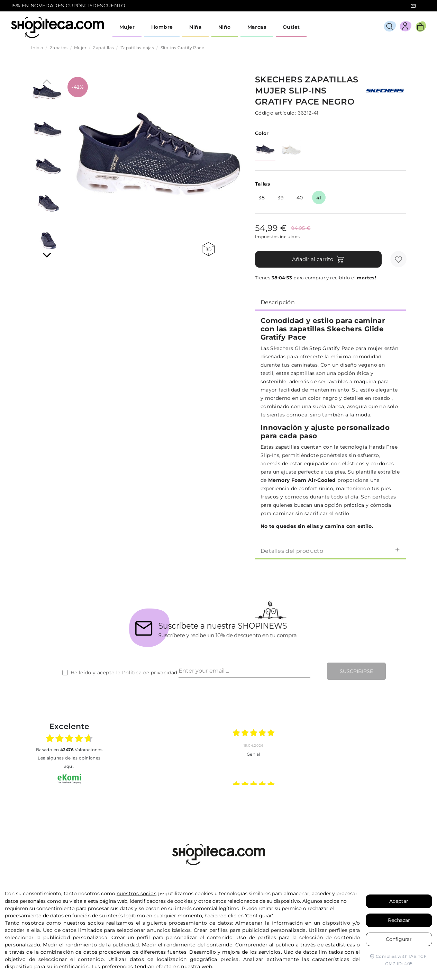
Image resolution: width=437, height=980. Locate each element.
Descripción (330, 302)
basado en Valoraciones (69, 750)
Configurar (399, 939)
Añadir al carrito (318, 259)
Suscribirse (356, 671)
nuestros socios (136, 893)
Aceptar (399, 901)
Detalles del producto (330, 551)
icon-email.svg (413, 6)
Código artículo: (275, 113)
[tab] (330, 302)
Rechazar (399, 920)
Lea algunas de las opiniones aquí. (69, 762)
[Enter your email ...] (244, 671)
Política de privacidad (150, 673)
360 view (208, 249)
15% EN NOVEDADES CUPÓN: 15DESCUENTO (68, 6)
